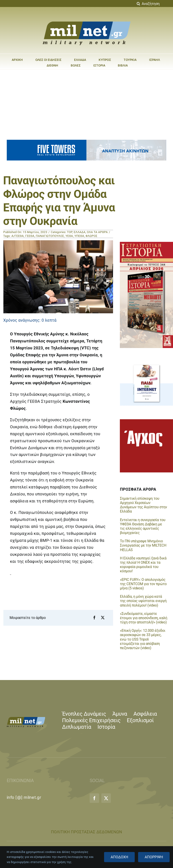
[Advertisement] (86, 103)
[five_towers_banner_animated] (86, 142)
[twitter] (106, 798)
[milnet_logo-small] (26, 719)
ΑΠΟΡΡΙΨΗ (154, 857)
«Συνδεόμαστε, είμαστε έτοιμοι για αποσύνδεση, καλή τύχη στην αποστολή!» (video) (143, 618)
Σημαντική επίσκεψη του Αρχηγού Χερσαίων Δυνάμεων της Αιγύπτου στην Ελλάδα (143, 505)
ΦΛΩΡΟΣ (91, 236)
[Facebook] (94, 618)
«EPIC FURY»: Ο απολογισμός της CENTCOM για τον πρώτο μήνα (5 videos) (143, 584)
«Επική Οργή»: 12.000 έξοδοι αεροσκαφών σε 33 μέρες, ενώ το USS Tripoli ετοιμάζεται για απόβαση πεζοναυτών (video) (142, 639)
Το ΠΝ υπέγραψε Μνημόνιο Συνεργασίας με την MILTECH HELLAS (143, 545)
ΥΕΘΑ (69, 236)
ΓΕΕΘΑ (30, 236)
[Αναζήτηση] (138, 4)
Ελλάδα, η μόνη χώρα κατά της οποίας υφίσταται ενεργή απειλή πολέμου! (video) (143, 601)
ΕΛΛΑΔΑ (80, 232)
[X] (103, 618)
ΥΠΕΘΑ (79, 236)
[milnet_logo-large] (86, 21)
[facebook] (94, 798)
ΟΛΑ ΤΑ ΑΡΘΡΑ (97, 232)
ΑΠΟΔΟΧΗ (119, 857)
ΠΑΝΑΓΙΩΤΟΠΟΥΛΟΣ (50, 236)
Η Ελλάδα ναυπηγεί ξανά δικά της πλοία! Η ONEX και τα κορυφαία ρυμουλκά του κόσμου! (143, 565)
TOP (69, 232)
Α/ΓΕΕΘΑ (18, 236)
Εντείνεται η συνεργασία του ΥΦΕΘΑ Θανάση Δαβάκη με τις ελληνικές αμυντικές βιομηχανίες (143, 526)
